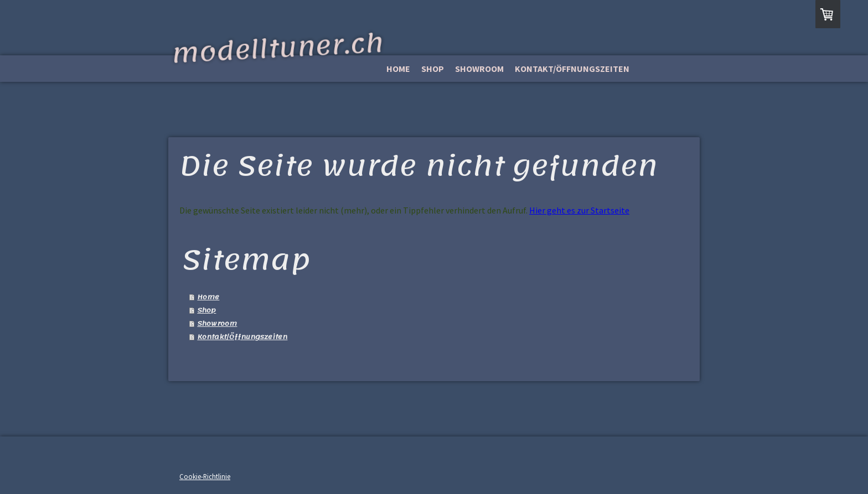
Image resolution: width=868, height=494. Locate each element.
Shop (433, 69)
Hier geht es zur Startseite (579, 210)
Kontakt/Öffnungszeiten (572, 69)
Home (398, 69)
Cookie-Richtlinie (205, 476)
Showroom (479, 69)
